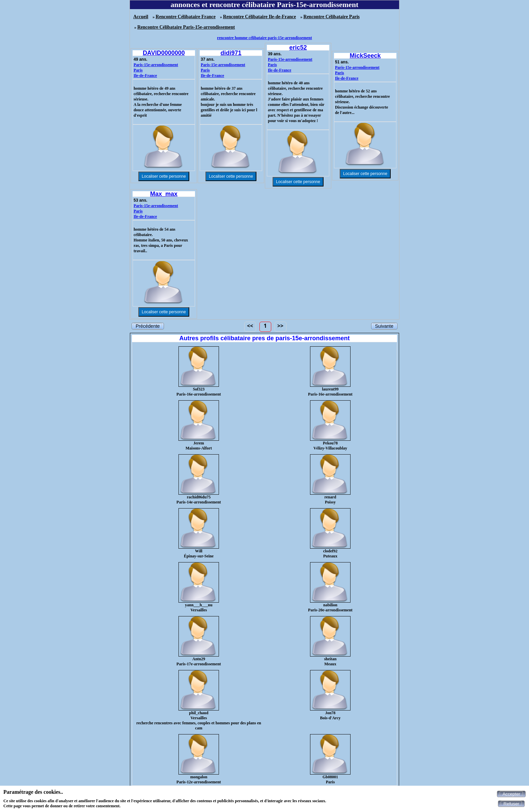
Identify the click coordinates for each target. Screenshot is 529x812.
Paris (138, 70)
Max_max (164, 194)
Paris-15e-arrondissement (156, 65)
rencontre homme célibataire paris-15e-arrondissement (264, 38)
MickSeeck (365, 56)
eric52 (298, 48)
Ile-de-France (145, 76)
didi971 (231, 53)
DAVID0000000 (164, 53)
